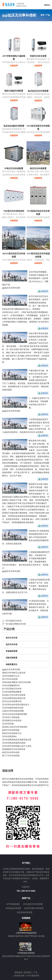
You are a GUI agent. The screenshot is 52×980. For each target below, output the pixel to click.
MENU (47, 5)
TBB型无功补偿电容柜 (14, 211)
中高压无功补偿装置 (14, 168)
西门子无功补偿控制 (11, 756)
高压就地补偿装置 (25, 912)
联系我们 (28, 972)
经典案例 (26, 918)
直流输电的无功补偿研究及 (14, 749)
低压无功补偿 (12, 644)
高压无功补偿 (12, 638)
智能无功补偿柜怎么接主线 (14, 673)
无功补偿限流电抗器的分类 (14, 698)
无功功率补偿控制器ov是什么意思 (17, 746)
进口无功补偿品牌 (10, 679)
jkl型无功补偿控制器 (11, 730)
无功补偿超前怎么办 (11, 676)
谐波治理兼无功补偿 (17, 624)
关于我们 (26, 863)
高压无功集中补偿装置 (34, 908)
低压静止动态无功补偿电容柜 (15, 727)
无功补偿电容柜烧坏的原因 (14, 743)
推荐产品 (26, 898)
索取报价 (18, 972)
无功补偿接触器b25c (11, 685)
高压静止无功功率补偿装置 (14, 695)
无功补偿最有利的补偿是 (13, 708)
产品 (35, 972)
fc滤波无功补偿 (15, 621)
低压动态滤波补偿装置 (14, 126)
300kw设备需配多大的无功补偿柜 (17, 682)
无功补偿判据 (8, 724)
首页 (42, 15)
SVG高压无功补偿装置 (33, 904)
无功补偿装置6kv (9, 736)
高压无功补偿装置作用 (12, 701)
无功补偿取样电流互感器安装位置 (17, 740)
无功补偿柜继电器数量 (12, 692)
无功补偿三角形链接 (11, 717)
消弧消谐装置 (12, 658)
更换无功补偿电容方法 (12, 733)
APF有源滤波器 (13, 904)
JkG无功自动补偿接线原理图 (14, 714)
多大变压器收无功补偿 (12, 689)
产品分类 (9, 629)
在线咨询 (14, 66)
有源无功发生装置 (38, 56)
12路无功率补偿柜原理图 (13, 711)
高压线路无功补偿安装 (12, 720)
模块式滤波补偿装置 (14, 91)
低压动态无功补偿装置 (38, 91)
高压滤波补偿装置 (13, 908)
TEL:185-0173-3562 (26, 891)
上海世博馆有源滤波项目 (26, 933)
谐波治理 (8, 771)
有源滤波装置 (12, 651)
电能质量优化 (12, 664)
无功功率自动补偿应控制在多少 (16, 705)
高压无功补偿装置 (38, 168)
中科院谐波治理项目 (26, 953)
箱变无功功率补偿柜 (11, 752)
